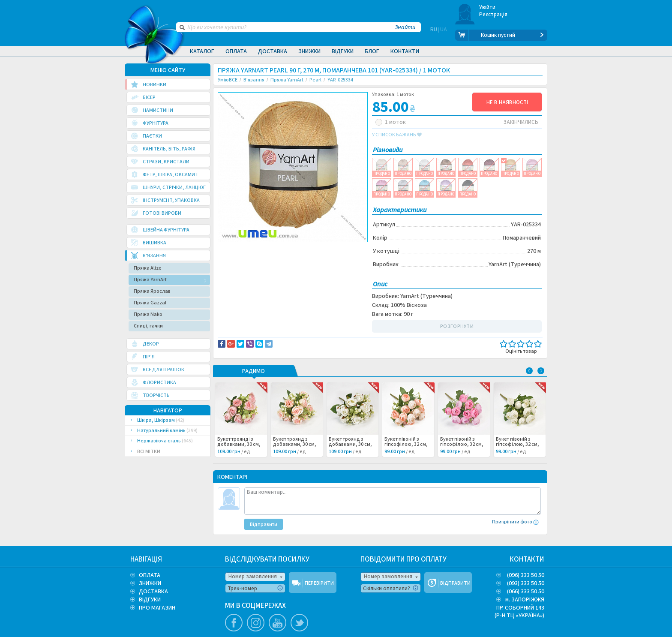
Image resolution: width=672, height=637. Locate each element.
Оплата (236, 51)
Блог (372, 51)
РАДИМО (253, 371)
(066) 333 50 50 (526, 591)
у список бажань (397, 135)
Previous (529, 370)
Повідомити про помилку (324, 249)
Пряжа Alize (148, 268)
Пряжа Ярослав (152, 291)
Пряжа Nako (148, 314)
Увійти (487, 7)
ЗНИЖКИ (150, 583)
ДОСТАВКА (153, 591)
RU (434, 35)
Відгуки (343, 51)
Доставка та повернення (254, 249)
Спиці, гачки (148, 326)
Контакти (405, 51)
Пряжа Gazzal (150, 302)
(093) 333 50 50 (526, 583)
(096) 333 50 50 (526, 575)
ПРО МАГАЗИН (157, 607)
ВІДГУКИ (150, 599)
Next (541, 370)
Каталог (202, 51)
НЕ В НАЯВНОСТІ (507, 102)
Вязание (235, 258)
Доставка (273, 51)
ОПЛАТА (150, 575)
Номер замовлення (253, 576)
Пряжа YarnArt (150, 279)
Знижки (309, 51)
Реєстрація (493, 15)
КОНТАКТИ (527, 559)
